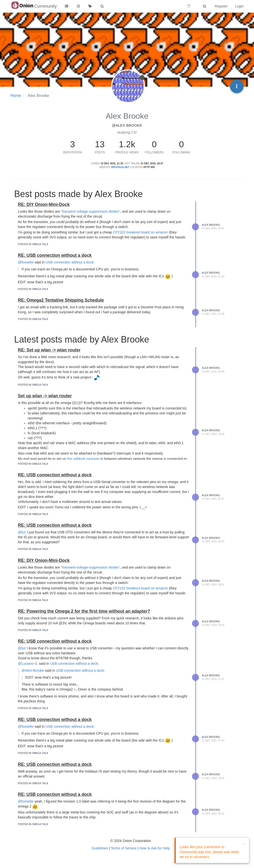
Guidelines (100, 848)
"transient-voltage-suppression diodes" (91, 211)
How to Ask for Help (155, 848)
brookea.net (120, 167)
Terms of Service (124, 848)
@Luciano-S (27, 664)
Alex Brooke (211, 225)
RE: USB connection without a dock (55, 255)
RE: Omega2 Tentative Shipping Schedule (61, 300)
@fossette (26, 262)
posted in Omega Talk (33, 244)
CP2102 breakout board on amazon (140, 232)
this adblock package (83, 459)
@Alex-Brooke (33, 670)
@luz (22, 532)
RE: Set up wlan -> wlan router (49, 350)
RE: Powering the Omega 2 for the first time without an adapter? (84, 611)
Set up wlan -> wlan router (45, 396)
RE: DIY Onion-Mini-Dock (44, 204)
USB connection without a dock (70, 262)
